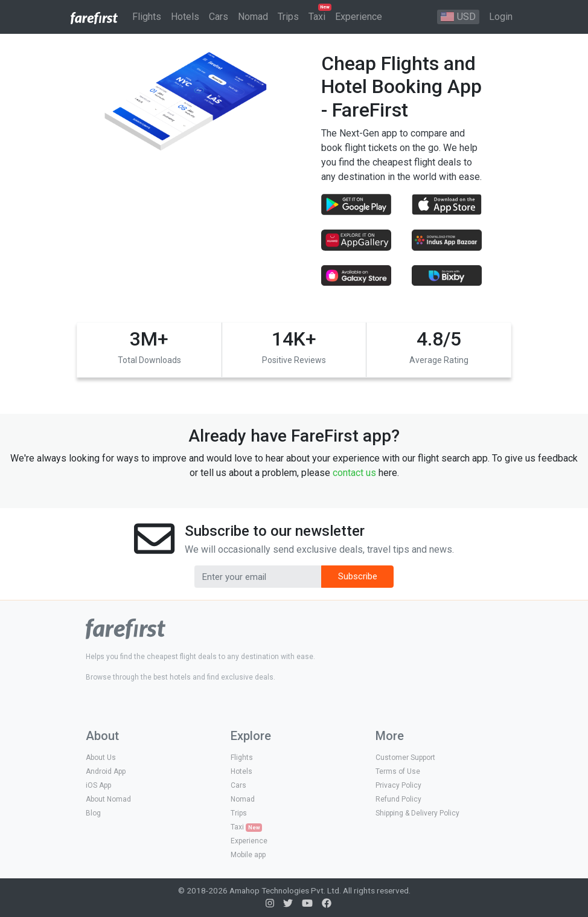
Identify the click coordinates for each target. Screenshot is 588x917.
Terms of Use (398, 771)
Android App (106, 771)
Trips (239, 813)
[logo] (126, 628)
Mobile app (248, 855)
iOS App (98, 785)
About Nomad (108, 799)
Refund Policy (398, 799)
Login (501, 17)
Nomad (243, 799)
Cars (238, 785)
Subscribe (358, 576)
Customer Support (405, 758)
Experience (249, 841)
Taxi (246, 827)
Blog (93, 813)
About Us (101, 758)
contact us (354, 473)
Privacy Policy (398, 785)
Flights (242, 758)
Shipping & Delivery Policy (417, 813)
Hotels (241, 771)
